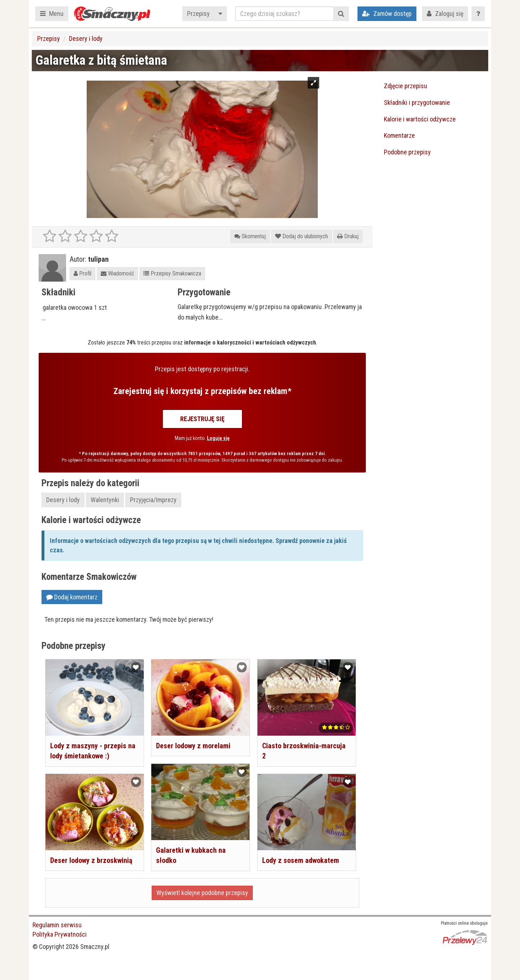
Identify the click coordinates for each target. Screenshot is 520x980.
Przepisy (198, 14)
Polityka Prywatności (60, 934)
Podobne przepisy (407, 152)
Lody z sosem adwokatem (301, 860)
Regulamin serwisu (57, 925)
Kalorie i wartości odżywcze (420, 119)
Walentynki (105, 500)
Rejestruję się (202, 419)
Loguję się (218, 438)
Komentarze (399, 135)
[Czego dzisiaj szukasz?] (285, 14)
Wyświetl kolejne (202, 893)
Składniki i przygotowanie (417, 102)
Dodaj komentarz (72, 597)
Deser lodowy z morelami (193, 746)
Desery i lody (86, 38)
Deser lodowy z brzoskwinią (91, 860)
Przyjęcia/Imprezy (153, 500)
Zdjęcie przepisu (406, 86)
